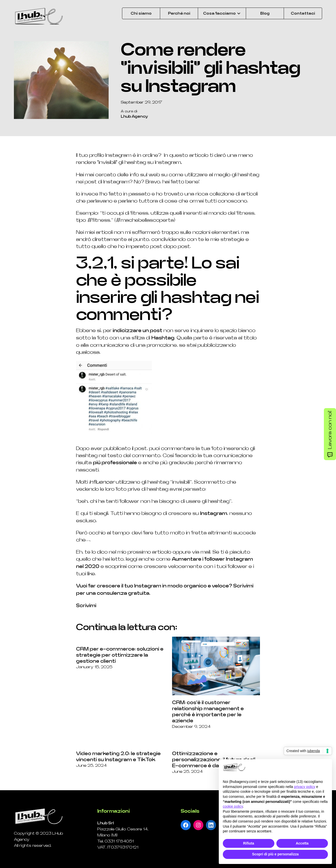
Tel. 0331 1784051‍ (115, 841)
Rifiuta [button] (249, 843)
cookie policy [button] (233, 806)
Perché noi (179, 13)
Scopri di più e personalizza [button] (275, 854)
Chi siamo (141, 13)
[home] (39, 16)
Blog (265, 13)
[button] (222, 13)
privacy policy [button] (305, 787)
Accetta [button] (302, 843)
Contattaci (303, 13)
